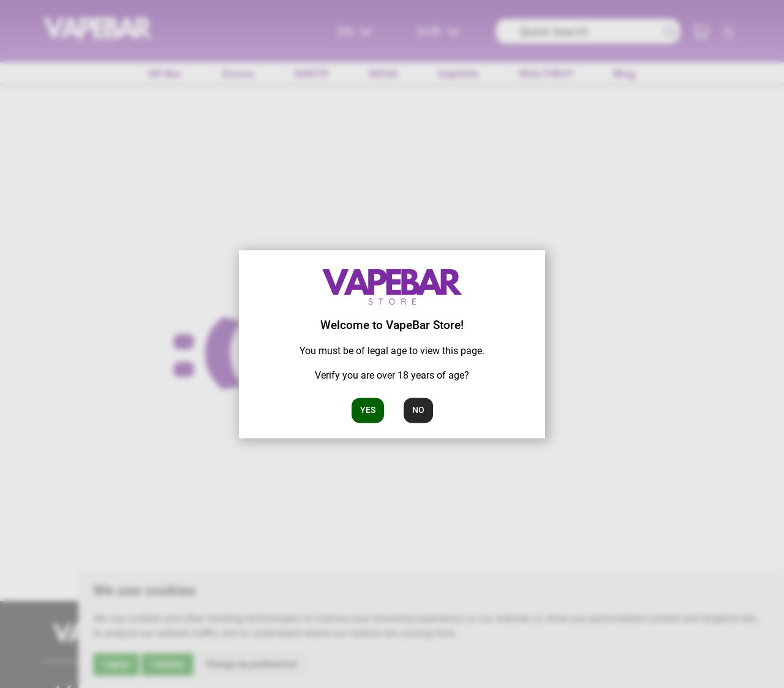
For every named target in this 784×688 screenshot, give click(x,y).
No (418, 410)
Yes (368, 410)
